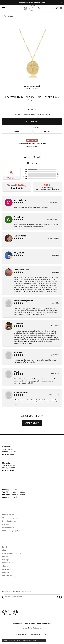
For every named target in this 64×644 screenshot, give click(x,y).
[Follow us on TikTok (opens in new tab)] (5, 612)
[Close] (61, 2)
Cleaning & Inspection (11, 518)
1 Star (25, 178)
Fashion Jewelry (9, 16)
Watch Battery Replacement (13, 531)
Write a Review (32, 423)
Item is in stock (32, 140)
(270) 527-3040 (32, 88)
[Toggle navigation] (4, 8)
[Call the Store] (8, 454)
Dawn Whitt (19, 324)
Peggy (16, 371)
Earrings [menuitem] (5, 560)
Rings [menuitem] (4, 550)
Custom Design (8, 515)
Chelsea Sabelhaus (22, 270)
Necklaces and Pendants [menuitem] (12, 553)
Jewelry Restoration (10, 527)
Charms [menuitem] (5, 566)
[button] (54, 8)
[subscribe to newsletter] (58, 597)
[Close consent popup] (44, 640)
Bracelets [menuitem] (6, 556)
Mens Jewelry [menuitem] (7, 569)
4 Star (25, 172)
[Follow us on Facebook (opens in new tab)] (10, 612)
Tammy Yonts (20, 236)
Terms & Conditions (44, 624)
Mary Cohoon (20, 200)
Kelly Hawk (19, 253)
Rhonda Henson (21, 392)
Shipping (17, 132)
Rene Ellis (18, 353)
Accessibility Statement (32, 628)
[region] (32, 54)
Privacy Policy (30, 624)
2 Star (25, 176)
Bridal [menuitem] (5, 547)
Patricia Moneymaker (23, 301)
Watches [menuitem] (5, 572)
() (58, 169)
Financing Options (9, 521)
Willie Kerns (19, 217)
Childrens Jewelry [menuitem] (9, 575)
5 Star (25, 169)
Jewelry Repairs (8, 524)
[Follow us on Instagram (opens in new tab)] (15, 612)
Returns (47, 132)
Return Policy (18, 624)
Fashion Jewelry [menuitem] (8, 563)
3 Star (25, 174)
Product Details (32, 157)
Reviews (32, 163)
